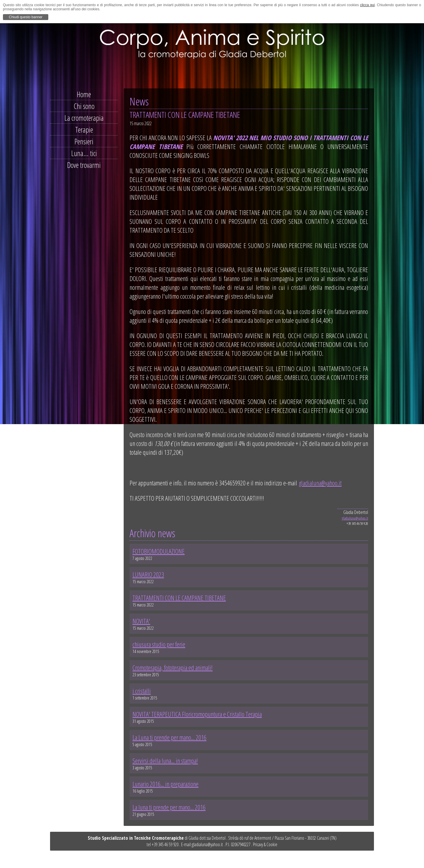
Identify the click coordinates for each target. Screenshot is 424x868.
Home (84, 94)
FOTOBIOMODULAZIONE (159, 551)
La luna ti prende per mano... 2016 (169, 807)
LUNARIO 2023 (148, 574)
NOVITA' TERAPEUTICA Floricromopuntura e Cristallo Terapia (197, 714)
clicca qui (367, 5)
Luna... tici (84, 153)
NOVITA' (141, 621)
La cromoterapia (84, 118)
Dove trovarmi (84, 165)
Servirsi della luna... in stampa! (165, 760)
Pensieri (84, 141)
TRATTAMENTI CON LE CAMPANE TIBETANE (179, 598)
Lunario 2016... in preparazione (165, 784)
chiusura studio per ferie (159, 644)
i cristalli (142, 691)
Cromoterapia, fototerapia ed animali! (173, 667)
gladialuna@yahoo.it (320, 483)
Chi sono (84, 106)
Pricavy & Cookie (265, 844)
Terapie (84, 130)
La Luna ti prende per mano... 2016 (169, 737)
